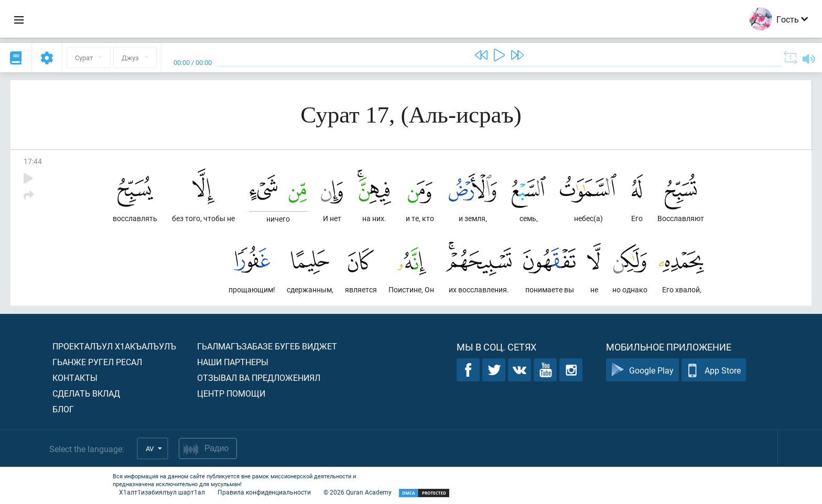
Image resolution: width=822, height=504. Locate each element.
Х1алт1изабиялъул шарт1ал (162, 492)
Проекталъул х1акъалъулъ (114, 346)
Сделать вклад (86, 393)
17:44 (33, 161)
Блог (63, 409)
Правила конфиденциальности (264, 492)
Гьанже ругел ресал (97, 362)
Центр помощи (231, 393)
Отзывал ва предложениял (259, 377)
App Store (714, 370)
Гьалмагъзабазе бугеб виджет (267, 346)
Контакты (75, 377)
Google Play (642, 370)
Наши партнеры (233, 362)
